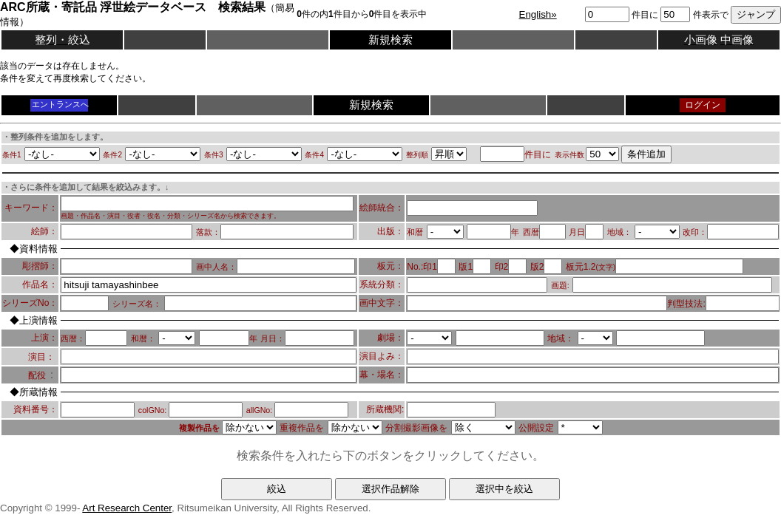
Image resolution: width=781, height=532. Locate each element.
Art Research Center (127, 508)
